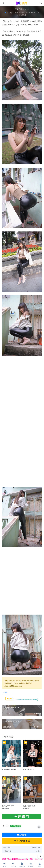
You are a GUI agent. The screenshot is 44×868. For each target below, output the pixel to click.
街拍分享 (13, 865)
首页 (4, 865)
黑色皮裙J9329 (29, 769)
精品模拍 (10, 13)
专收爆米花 (22, 15)
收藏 (9, 699)
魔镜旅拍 (31, 865)
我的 (40, 865)
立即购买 (22, 835)
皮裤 (6, 692)
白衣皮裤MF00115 (9, 769)
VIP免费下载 (22, 841)
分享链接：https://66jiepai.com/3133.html (26, 699)
